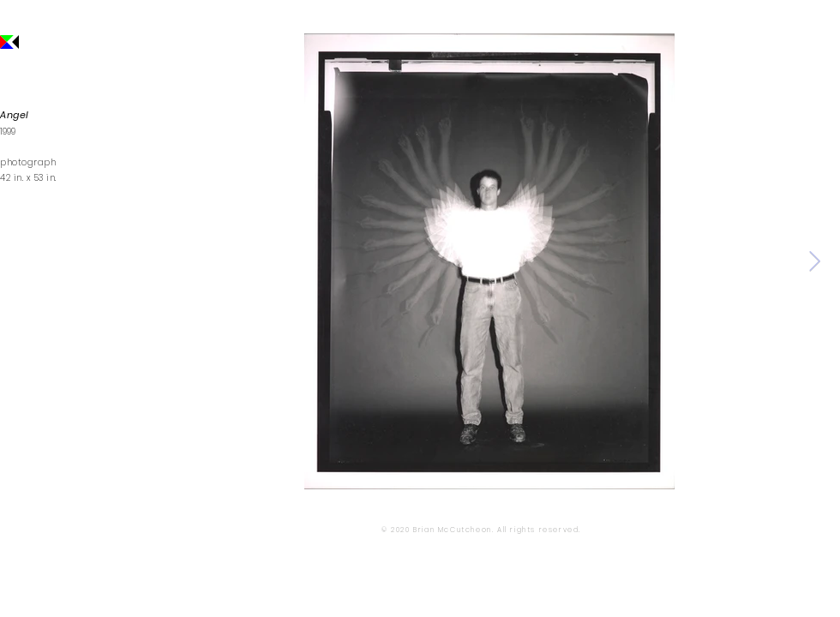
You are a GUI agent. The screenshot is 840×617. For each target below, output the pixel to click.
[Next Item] (815, 261)
